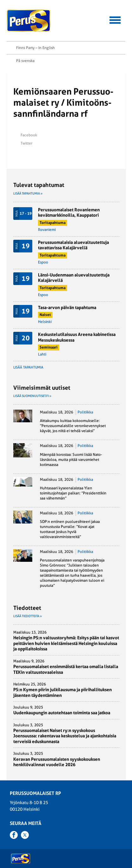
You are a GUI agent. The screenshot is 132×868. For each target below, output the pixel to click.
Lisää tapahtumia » (28, 193)
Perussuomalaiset (29, 21)
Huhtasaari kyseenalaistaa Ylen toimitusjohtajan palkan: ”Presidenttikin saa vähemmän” (73, 493)
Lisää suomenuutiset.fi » (32, 396)
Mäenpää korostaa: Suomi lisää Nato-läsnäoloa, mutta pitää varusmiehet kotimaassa (71, 460)
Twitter (26, 143)
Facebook (29, 135)
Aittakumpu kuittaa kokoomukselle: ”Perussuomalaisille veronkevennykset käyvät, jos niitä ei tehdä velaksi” (73, 426)
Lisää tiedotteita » (28, 616)
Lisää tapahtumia (28, 367)
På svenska (25, 61)
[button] (115, 19)
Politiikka (85, 412)
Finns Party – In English (35, 48)
